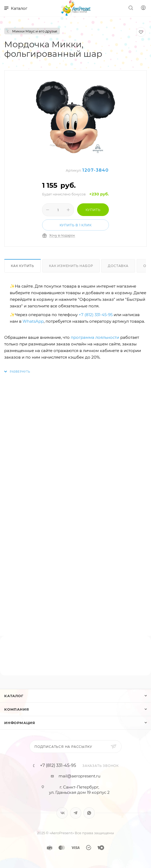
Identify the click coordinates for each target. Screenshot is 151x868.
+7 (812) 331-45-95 (96, 315)
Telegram (76, 813)
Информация (20, 723)
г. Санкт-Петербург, (79, 787)
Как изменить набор (71, 266)
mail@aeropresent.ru (79, 776)
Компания (17, 709)
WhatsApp (33, 321)
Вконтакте (62, 813)
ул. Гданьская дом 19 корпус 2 (79, 792)
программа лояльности (95, 337)
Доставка (118, 266)
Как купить (23, 266)
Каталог (14, 696)
